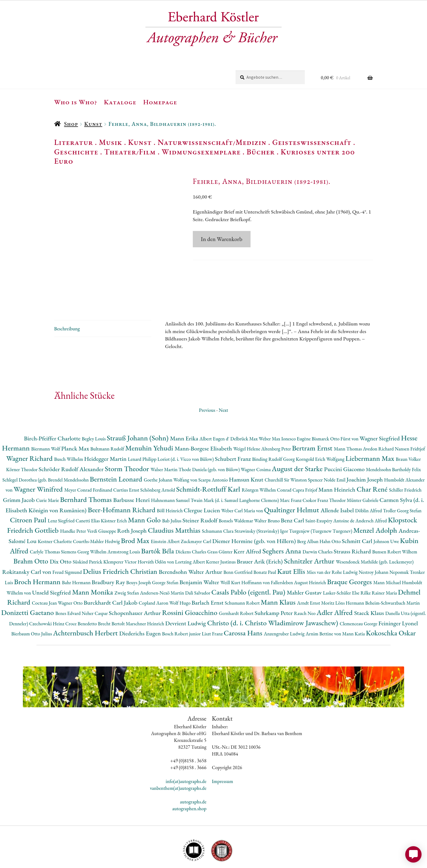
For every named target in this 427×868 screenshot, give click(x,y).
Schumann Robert (243, 578)
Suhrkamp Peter (274, 588)
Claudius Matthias (175, 505)
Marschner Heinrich (146, 598)
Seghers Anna (283, 525)
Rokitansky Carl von (27, 546)
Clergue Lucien (203, 485)
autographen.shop (189, 783)
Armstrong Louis (124, 526)
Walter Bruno (267, 495)
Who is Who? (76, 102)
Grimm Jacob (19, 475)
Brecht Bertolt (112, 598)
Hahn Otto (331, 516)
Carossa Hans (244, 607)
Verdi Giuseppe (102, 506)
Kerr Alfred (248, 526)
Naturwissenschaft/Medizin (212, 142)
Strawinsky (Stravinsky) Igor (262, 506)
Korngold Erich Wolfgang (321, 434)
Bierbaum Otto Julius (32, 608)
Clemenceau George (359, 598)
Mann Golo (145, 494)
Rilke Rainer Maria (379, 567)
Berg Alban (308, 516)
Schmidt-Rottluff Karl (209, 464)
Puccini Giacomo (345, 444)
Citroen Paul (29, 494)
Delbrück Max (245, 413)
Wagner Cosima (256, 444)
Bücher (260, 152)
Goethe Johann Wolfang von (171, 454)
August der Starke (298, 443)
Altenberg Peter (277, 423)
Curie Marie (48, 475)
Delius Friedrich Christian (121, 546)
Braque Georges (350, 556)
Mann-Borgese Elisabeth (204, 423)
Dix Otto (61, 536)
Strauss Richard (353, 526)
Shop (71, 124)
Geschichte (76, 152)
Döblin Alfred (369, 485)
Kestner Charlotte (55, 516)
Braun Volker (408, 434)
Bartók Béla (158, 525)
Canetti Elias (88, 495)
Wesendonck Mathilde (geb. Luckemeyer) (375, 536)
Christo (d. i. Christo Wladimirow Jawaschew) (274, 597)
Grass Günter (220, 526)
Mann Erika (185, 413)
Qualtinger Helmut (292, 484)
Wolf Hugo (181, 578)
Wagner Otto (71, 578)
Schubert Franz (234, 433)
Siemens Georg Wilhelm (84, 526)
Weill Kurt (231, 557)
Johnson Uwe (387, 516)
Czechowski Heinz (47, 598)
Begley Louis (94, 413)
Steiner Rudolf (201, 495)
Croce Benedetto (82, 598)
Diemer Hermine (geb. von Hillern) (255, 516)
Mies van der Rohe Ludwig (333, 547)
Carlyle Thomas (45, 526)
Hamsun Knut (247, 454)
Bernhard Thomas (86, 474)
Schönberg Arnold (158, 465)
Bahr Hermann (77, 557)
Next (223, 384)
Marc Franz (291, 475)
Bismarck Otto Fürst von (335, 413)
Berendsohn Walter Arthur (191, 546)
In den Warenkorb (222, 239)
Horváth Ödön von (156, 536)
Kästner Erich (114, 495)
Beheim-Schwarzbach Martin (393, 578)
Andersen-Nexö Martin (163, 567)
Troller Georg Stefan (402, 485)
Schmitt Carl (358, 516)
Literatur (74, 142)
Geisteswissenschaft (312, 142)
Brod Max (136, 515)
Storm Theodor (128, 443)
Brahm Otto (31, 536)
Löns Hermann (350, 578)
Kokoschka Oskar (391, 607)
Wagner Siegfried (380, 413)
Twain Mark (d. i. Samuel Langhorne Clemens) (235, 475)
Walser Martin (165, 444)
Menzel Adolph (376, 505)
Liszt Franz (213, 608)
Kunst (93, 124)
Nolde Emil (335, 454)
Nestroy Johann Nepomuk (384, 547)
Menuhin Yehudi (150, 423)
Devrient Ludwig (186, 598)
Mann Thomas (348, 423)
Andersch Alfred (372, 495)
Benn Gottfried (238, 547)
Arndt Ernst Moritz (316, 578)
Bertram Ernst (313, 423)
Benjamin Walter (200, 557)
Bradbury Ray (109, 557)
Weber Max (270, 413)
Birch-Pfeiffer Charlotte (53, 413)
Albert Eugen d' (215, 413)
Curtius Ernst (127, 465)
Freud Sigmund (68, 547)
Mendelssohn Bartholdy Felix (394, 444)
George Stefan (166, 557)
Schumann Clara (218, 506)
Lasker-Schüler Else (342, 567)
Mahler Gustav (305, 567)
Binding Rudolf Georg (274, 434)
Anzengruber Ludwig (285, 608)
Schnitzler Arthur (310, 536)
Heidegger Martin (106, 433)
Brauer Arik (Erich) (260, 536)
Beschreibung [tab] (67, 303)
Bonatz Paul (265, 547)
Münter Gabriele (363, 475)
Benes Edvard (68, 588)
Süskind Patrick (88, 536)
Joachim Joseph (365, 454)
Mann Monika (93, 566)
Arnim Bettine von (324, 608)
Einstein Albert (166, 516)
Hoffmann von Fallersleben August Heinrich (284, 557)
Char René (373, 464)
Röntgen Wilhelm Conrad (267, 465)
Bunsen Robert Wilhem (395, 526)
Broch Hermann (38, 556)
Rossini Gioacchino (190, 587)
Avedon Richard (379, 423)
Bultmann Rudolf (108, 423)
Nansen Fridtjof (410, 423)
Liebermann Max (371, 433)
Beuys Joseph (139, 557)
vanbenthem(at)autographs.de (178, 762)
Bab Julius (172, 495)
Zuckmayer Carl (197, 516)
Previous (207, 384)
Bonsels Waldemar (236, 495)
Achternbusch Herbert (86, 607)
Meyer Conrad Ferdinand (89, 465)
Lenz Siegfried (62, 495)
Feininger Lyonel (398, 598)
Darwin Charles (318, 526)
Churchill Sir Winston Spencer (294, 454)
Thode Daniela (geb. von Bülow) (210, 444)
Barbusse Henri (132, 475)
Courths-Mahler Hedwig (97, 516)
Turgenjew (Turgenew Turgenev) (321, 506)
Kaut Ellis (292, 546)
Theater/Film (130, 152)
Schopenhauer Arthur (135, 588)
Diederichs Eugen (141, 608)
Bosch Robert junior (182, 608)
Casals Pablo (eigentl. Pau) (249, 566)
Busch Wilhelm (69, 434)
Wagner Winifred (39, 464)
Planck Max (76, 423)
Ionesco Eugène (297, 413)
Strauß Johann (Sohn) (138, 412)
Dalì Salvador (198, 567)
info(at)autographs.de (186, 756)
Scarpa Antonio (213, 454)
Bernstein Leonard (117, 453)
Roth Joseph (132, 505)
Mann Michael (388, 557)
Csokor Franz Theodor (325, 475)
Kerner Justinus (221, 536)
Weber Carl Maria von (243, 485)
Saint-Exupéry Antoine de (330, 495)
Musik (111, 142)
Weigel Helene (247, 423)
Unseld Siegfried (52, 567)
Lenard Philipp (143, 434)
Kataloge (120, 102)
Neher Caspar (95, 588)
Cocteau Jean (45, 578)
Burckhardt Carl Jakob (111, 577)
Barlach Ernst (208, 577)
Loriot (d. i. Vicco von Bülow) (186, 434)
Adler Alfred (335, 587)
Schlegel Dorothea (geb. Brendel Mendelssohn (46, 454)
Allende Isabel (338, 485)
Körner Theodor (22, 444)
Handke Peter (74, 506)
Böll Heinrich (170, 485)
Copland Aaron (154, 578)
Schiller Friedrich (405, 465)
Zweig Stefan (127, 567)
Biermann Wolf (46, 423)
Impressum (222, 756)
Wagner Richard (30, 433)
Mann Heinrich (337, 464)
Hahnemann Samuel (171, 475)
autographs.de (193, 776)
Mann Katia (354, 608)
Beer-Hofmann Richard (122, 484)
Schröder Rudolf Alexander (72, 444)
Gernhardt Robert (237, 588)
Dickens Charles (191, 526)
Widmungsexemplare (201, 152)
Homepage (160, 102)
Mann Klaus (279, 577)
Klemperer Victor (121, 536)
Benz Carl (293, 495)
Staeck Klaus (370, 588)
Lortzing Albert (191, 536)
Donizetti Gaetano (28, 587)
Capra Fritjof (305, 465)
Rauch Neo (305, 588)
